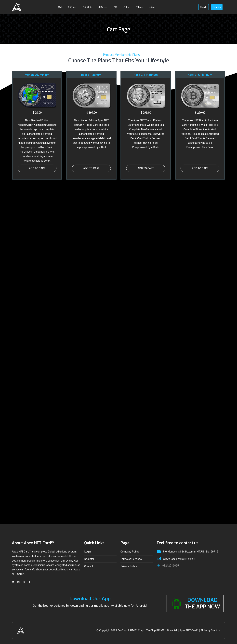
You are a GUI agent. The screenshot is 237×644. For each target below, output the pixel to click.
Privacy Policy (129, 566)
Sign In (204, 7)
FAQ (115, 7)
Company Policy (130, 552)
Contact (73, 7)
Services (103, 7)
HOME (60, 7)
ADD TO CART (37, 168)
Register (89, 559)
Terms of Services (131, 559)
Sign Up (217, 7)
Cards (126, 7)
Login (87, 552)
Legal (152, 7)
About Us (87, 7)
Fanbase (139, 7)
